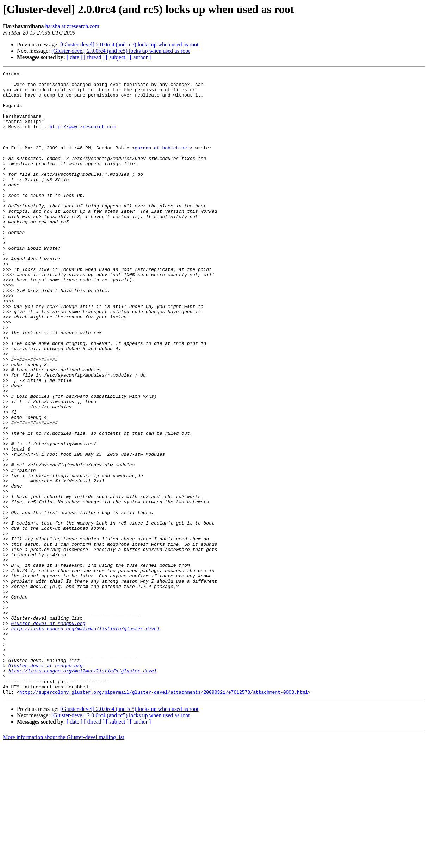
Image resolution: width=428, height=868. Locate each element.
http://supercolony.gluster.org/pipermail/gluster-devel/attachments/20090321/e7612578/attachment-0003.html (164, 817)
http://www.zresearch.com (83, 138)
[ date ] (75, 57)
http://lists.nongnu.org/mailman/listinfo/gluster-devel (85, 740)
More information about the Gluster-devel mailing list (64, 862)
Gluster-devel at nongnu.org (48, 734)
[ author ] (141, 57)
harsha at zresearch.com (72, 26)
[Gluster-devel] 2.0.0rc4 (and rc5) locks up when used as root (129, 45)
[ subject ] (117, 57)
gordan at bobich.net (162, 163)
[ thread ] (94, 57)
